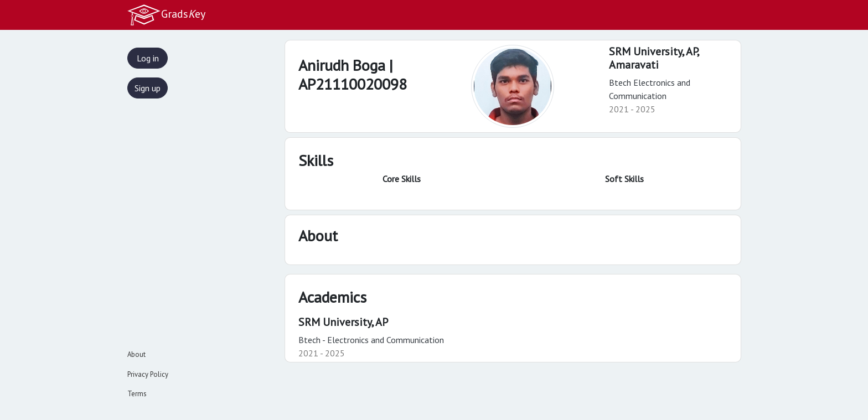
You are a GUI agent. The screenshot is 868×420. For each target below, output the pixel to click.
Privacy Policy (148, 374)
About (136, 354)
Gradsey (166, 15)
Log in (148, 58)
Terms (137, 394)
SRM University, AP (343, 322)
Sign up (148, 88)
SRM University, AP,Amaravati (654, 58)
